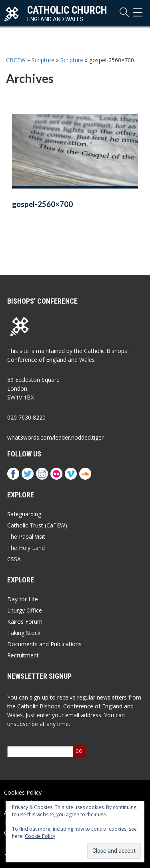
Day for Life (23, 599)
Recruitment (23, 655)
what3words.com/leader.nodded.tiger (55, 437)
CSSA (14, 559)
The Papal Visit (26, 536)
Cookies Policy (23, 792)
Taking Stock (24, 633)
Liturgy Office (25, 610)
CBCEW (16, 60)
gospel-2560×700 (42, 204)
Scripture (43, 60)
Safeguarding (24, 514)
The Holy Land (26, 548)
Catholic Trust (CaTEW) (37, 525)
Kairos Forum (25, 622)
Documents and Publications (44, 644)
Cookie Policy (40, 836)
